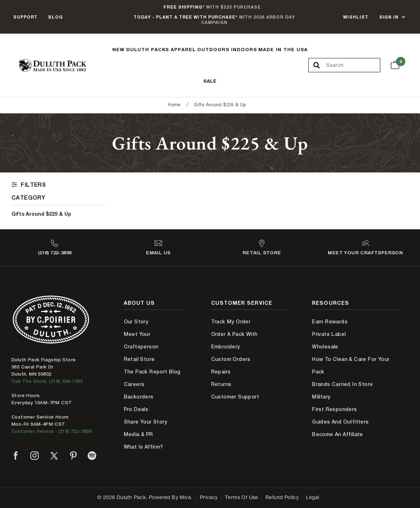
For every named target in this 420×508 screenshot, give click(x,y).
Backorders (139, 397)
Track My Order (231, 322)
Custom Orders (231, 359)
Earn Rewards (330, 322)
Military (321, 397)
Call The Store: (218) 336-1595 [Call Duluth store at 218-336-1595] (47, 381)
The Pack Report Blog (152, 372)
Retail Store (139, 359)
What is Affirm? (143, 447)
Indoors (244, 49)
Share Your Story (145, 422)
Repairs (221, 372)
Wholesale (325, 347)
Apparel (183, 49)
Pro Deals (136, 409)
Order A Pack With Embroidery (234, 340)
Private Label (329, 334)
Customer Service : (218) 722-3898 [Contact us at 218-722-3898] (52, 431)
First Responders (334, 409)
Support (25, 17)
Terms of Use (242, 498)
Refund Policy (282, 498)
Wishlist (356, 17)
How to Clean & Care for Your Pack (351, 365)
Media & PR (138, 434)
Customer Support (235, 397)
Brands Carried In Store (342, 384)
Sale (210, 81)
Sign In (389, 17)
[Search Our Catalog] (353, 65)
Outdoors (213, 49)
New (118, 49)
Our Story (136, 322)
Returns (221, 384)
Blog (56, 17)
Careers (134, 384)
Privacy (209, 498)
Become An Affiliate (338, 434)
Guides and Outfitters (340, 422)
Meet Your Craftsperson (141, 340)
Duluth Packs (148, 49)
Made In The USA (283, 49)
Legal (312, 498)
